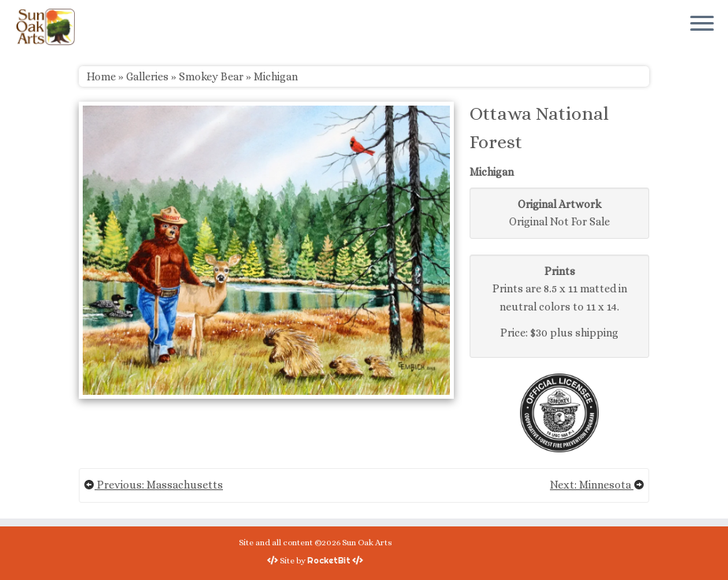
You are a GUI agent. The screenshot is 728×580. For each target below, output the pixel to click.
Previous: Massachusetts (153, 485)
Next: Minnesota (597, 485)
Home (101, 76)
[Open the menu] (702, 24)
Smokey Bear (211, 76)
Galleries (147, 76)
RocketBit (329, 560)
